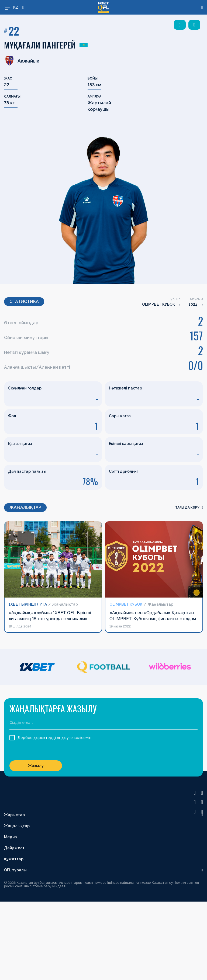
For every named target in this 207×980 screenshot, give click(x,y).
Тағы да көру (189, 508)
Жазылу (36, 766)
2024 (193, 304)
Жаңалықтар (17, 826)
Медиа (11, 837)
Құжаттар (14, 859)
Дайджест (14, 848)
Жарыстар (14, 815)
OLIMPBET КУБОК (158, 304)
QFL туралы (15, 870)
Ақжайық (22, 61)
